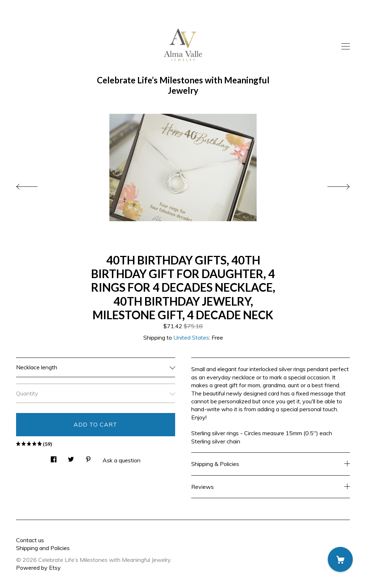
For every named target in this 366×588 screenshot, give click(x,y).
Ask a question (122, 460)
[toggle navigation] (346, 47)
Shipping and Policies (43, 548)
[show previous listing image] (34, 185)
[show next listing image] (332, 185)
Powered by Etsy (38, 568)
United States (191, 337)
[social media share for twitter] (71, 457)
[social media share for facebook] (54, 457)
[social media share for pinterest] (88, 457)
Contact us (30, 540)
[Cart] (340, 559)
